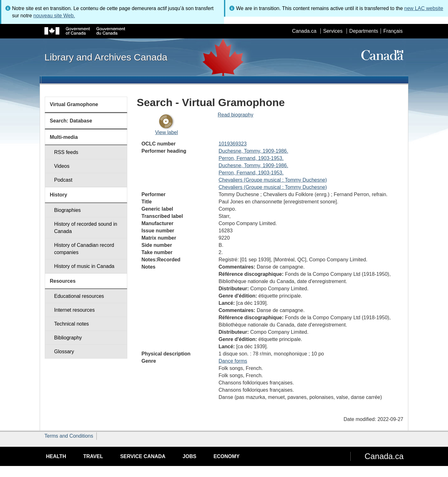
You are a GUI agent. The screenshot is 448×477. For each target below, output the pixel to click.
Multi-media (64, 137)
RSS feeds (66, 152)
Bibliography (68, 338)
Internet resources (75, 310)
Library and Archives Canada (106, 57)
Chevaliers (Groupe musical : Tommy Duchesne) (273, 180)
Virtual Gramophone (74, 104)
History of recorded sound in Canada (86, 228)
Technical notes (72, 324)
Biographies (68, 210)
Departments (364, 31)
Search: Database (71, 121)
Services (333, 31)
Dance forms (233, 361)
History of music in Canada (84, 266)
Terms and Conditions (69, 436)
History (58, 195)
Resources (63, 281)
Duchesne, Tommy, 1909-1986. (253, 151)
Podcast (63, 180)
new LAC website (424, 8)
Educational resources (79, 296)
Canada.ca (304, 31)
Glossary (64, 352)
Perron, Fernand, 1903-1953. (251, 158)
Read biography (235, 115)
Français (393, 31)
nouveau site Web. (54, 16)
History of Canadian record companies (84, 249)
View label (167, 132)
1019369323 (233, 144)
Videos (62, 166)
